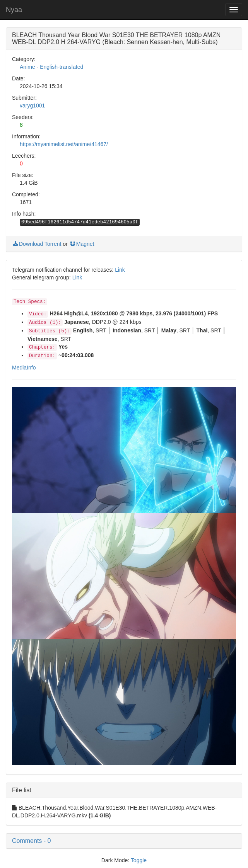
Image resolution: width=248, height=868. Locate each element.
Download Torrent (37, 244)
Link (120, 270)
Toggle (139, 860)
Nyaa (14, 10)
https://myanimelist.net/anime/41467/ (64, 144)
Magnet (82, 244)
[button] (124, 841)
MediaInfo (24, 368)
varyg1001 (32, 106)
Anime (27, 67)
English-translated (62, 67)
